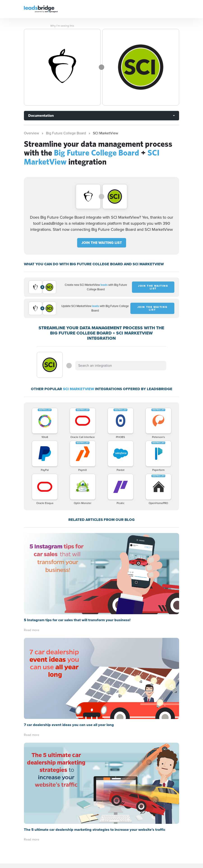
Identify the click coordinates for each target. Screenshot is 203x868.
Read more (32, 630)
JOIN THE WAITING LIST (102, 243)
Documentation (41, 116)
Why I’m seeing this (62, 26)
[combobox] (121, 366)
